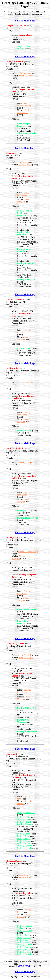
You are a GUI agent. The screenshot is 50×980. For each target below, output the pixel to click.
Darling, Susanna (25, 846)
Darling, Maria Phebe (24, 111)
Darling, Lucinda (25, 848)
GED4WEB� (24, 966)
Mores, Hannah (24, 916)
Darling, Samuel (24, 940)
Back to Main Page (25, 21)
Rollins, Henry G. (26, 382)
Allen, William (25, 73)
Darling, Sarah (24, 935)
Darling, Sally (23, 839)
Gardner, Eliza (26, 165)
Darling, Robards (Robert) (24, 927)
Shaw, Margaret (23, 201)
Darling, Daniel (24, 834)
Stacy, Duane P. (25, 655)
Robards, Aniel (25, 875)
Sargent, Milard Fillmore (24, 48)
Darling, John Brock (24, 194)
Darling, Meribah (25, 945)
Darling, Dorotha (25, 947)
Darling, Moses (24, 942)
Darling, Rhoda (24, 843)
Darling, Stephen (25, 952)
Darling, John (23, 819)
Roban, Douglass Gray (28, 552)
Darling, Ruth (23, 836)
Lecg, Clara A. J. (26, 658)
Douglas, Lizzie (26, 76)
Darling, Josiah (24, 938)
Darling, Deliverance (26, 813)
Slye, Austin (24, 162)
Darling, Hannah (24, 822)
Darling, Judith (24, 817)
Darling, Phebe (24, 841)
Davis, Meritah (26, 877)
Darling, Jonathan (25, 931)
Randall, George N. (27, 462)
